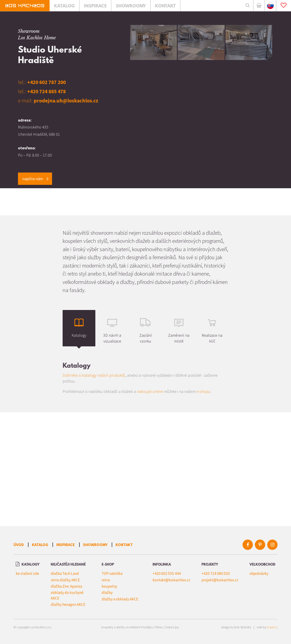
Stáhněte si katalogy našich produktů (94, 375)
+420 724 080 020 (216, 573)
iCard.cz (272, 627)
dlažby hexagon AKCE (68, 604)
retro (106, 580)
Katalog (40, 545)
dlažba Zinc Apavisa (66, 586)
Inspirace (66, 545)
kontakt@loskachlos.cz (171, 580)
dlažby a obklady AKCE (120, 599)
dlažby (107, 593)
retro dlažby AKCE (65, 580)
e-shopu (203, 391)
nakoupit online (150, 391)
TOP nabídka (112, 573)
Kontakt (124, 545)
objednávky (259, 573)
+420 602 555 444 (167, 573)
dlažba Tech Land (65, 573)
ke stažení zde (27, 573)
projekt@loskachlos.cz (220, 580)
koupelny (109, 586)
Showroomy (95, 545)
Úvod (19, 545)
